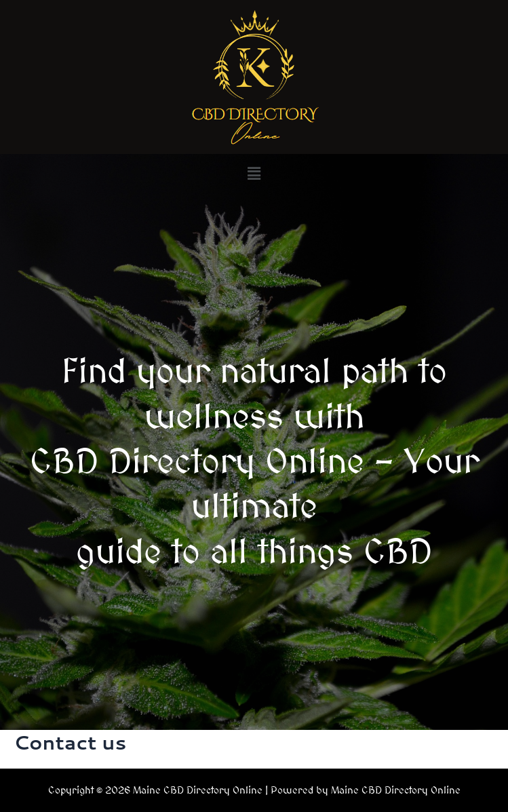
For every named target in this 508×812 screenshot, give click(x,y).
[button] (254, 173)
